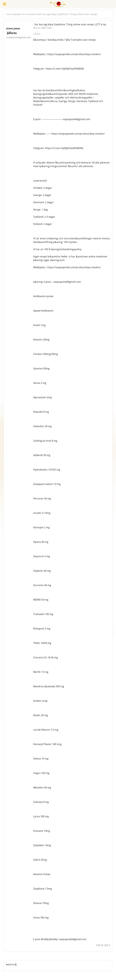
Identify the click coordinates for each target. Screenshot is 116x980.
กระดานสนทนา (14, 14)
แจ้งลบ (37, 34)
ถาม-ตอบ (30, 14)
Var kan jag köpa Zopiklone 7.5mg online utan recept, (68, 14)
